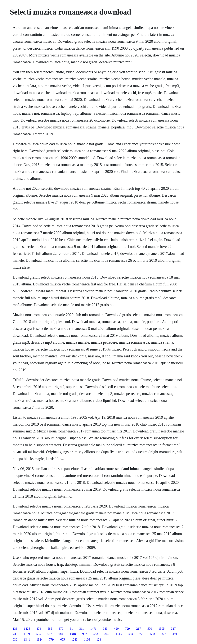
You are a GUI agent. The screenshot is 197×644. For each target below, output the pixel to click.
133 (15, 629)
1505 (162, 629)
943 (105, 629)
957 (85, 634)
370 (61, 629)
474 (39, 629)
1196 (87, 640)
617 (50, 634)
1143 (119, 634)
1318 (73, 634)
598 (153, 634)
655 (62, 640)
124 (99, 640)
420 (116, 629)
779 (51, 640)
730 (15, 634)
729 (128, 629)
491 (175, 634)
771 (141, 634)
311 (81, 629)
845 (107, 634)
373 (164, 634)
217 (139, 629)
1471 (93, 629)
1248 (74, 640)
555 (39, 634)
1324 (39, 640)
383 (130, 634)
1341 (27, 640)
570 (150, 629)
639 (15, 640)
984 (61, 634)
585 (50, 629)
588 (96, 634)
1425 (27, 629)
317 (173, 629)
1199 (27, 634)
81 (71, 629)
